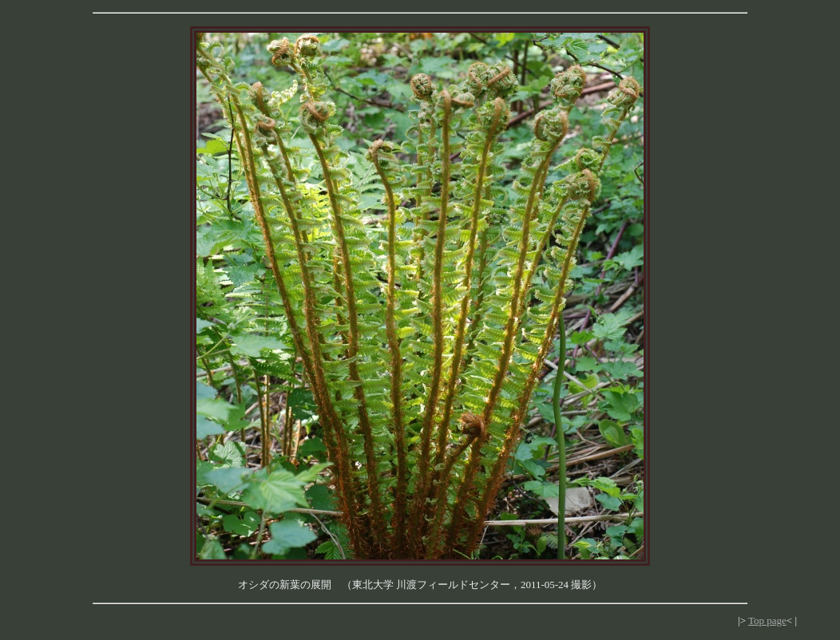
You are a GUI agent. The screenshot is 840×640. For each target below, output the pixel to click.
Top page (767, 620)
